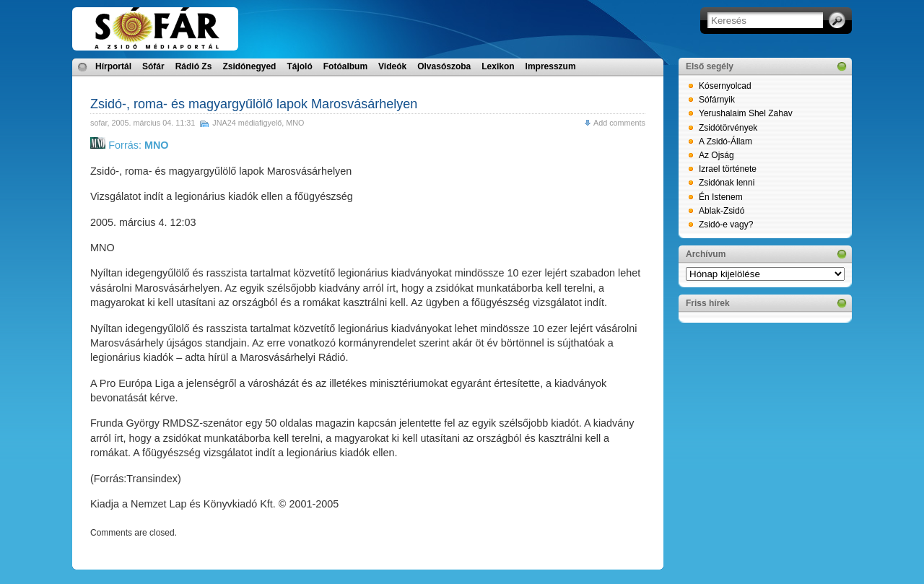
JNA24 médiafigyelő (247, 123)
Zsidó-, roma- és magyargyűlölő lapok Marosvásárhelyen (254, 104)
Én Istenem (721, 197)
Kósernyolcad (725, 86)
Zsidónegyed (249, 66)
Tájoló (299, 66)
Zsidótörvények (728, 128)
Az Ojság (716, 155)
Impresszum (551, 66)
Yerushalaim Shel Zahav (746, 113)
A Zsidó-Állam (725, 141)
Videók (392, 66)
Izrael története (728, 169)
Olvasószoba (444, 66)
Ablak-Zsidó (722, 211)
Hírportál (113, 66)
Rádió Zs (194, 66)
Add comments (619, 123)
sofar (99, 123)
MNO (295, 123)
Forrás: (129, 145)
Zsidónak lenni (727, 183)
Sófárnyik (717, 100)
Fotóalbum (345, 66)
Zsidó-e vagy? (726, 225)
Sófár (153, 66)
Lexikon (498, 66)
